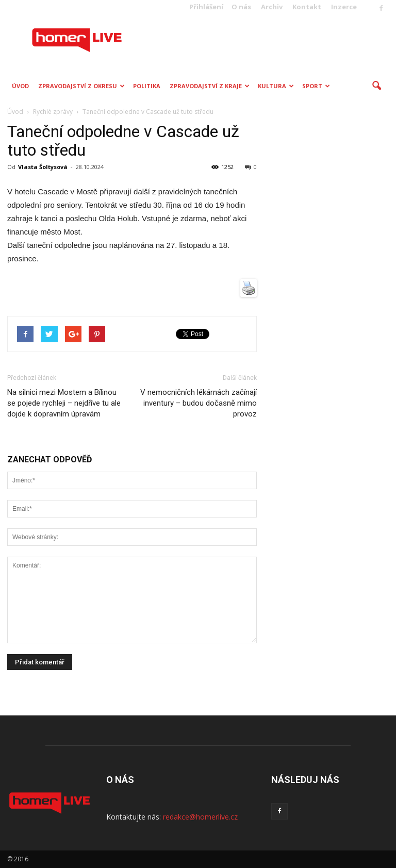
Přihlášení (206, 7)
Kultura (276, 86)
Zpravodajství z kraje (210, 86)
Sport (316, 86)
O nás (241, 7)
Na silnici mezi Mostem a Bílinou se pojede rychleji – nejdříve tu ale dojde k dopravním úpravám (64, 403)
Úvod (20, 86)
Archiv (272, 7)
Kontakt (307, 7)
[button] (376, 86)
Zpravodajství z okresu (81, 86)
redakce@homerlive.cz (200, 817)
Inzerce (344, 7)
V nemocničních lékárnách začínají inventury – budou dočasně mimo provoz (199, 403)
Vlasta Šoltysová (43, 167)
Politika (147, 86)
